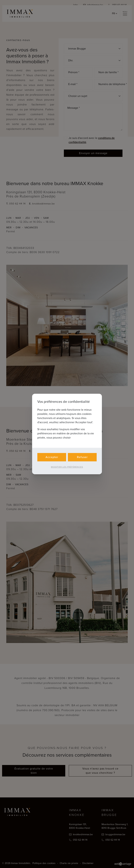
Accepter (52, 457)
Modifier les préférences (67, 467)
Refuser (82, 457)
